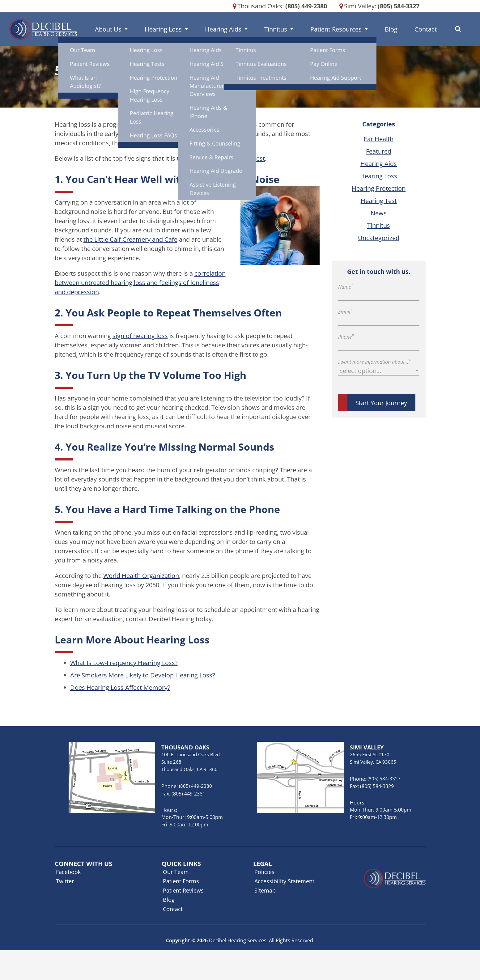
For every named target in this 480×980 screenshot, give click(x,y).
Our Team (176, 872)
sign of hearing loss (140, 336)
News (379, 213)
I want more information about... (375, 362)
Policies (264, 872)
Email (346, 312)
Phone (346, 337)
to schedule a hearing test (228, 158)
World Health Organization (141, 576)
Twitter (65, 881)
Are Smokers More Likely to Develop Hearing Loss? (143, 675)
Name (346, 287)
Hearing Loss (191, 29)
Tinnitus (282, 29)
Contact (399, 29)
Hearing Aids (240, 29)
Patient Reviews (183, 890)
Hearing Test (379, 201)
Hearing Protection (379, 188)
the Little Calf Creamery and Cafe (130, 239)
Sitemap (265, 890)
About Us (147, 29)
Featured (379, 151)
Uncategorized (379, 238)
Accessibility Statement (284, 881)
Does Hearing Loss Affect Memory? (120, 687)
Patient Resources (331, 29)
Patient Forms (181, 881)
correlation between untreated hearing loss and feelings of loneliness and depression (140, 283)
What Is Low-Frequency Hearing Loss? (124, 663)
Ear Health (379, 139)
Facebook (68, 872)
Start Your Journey (381, 403)
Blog (376, 29)
